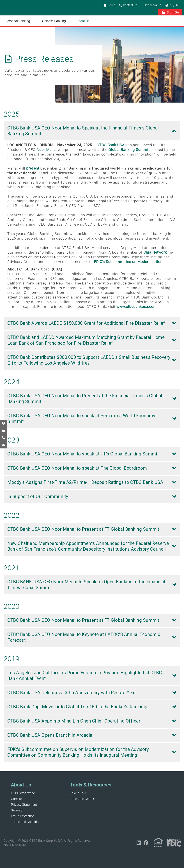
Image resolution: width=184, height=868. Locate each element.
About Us (83, 21)
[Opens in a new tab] (139, 843)
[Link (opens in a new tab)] (158, 842)
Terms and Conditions (27, 822)
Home (109, 5)
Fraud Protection (23, 816)
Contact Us (128, 5)
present (33, 168)
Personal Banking (18, 21)
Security (17, 810)
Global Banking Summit (129, 150)
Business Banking (53, 21)
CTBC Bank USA (111, 145)
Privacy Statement (24, 805)
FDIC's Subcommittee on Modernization (128, 262)
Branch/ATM (151, 5)
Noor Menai (47, 150)
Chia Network (155, 252)
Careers (16, 799)
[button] (180, 5)
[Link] (29, 10)
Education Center (82, 799)
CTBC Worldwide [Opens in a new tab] (23, 793)
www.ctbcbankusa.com (137, 307)
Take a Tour (78, 793)
